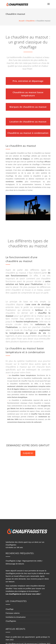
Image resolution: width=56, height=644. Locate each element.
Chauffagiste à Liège (13, 561)
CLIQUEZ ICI (28, 453)
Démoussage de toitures (15, 564)
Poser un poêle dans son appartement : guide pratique (27, 637)
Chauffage (10, 609)
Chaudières (30, 21)
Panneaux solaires (13, 613)
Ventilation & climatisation (16, 617)
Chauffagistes (11, 621)
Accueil (22, 21)
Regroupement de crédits (32, 561)
